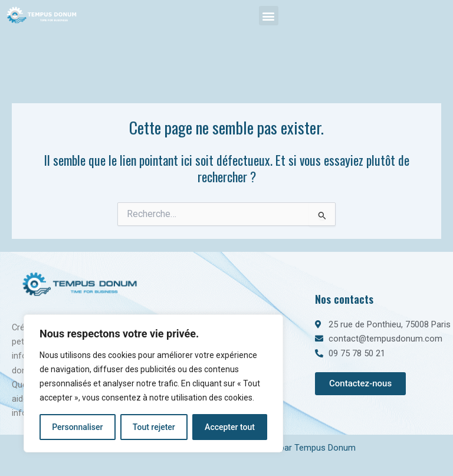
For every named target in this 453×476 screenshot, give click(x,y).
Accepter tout (230, 427)
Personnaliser (77, 427)
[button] (269, 16)
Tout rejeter (154, 427)
